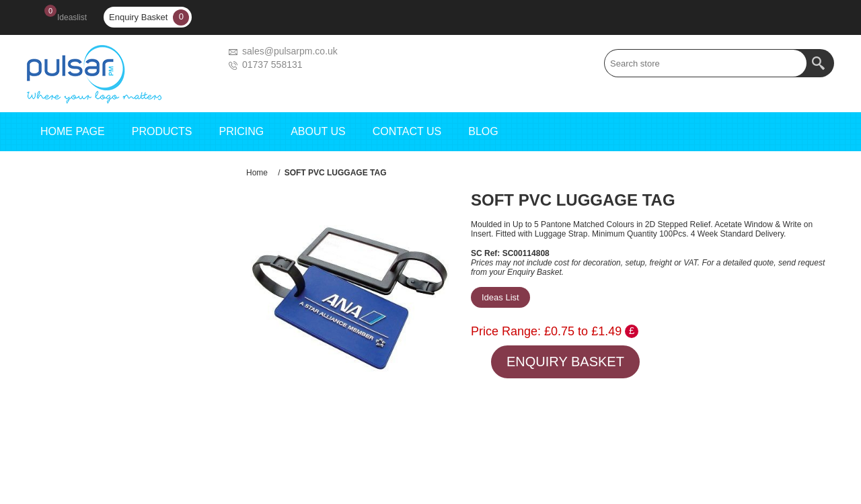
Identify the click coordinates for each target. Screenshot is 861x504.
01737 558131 (272, 65)
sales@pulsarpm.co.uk (290, 51)
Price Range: (506, 331)
